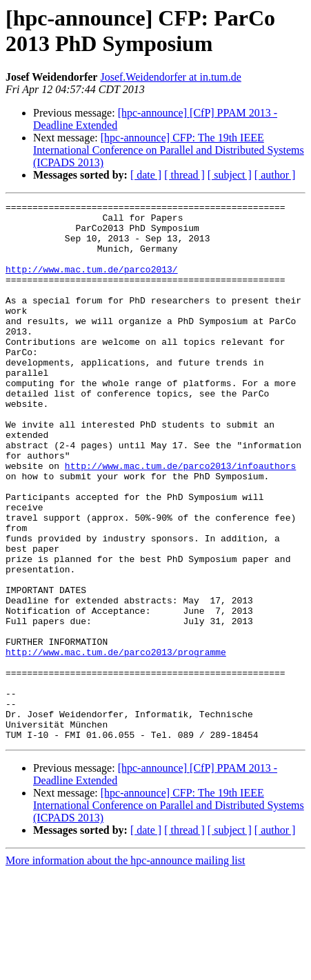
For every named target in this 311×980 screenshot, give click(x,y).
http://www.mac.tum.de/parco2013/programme (116, 743)
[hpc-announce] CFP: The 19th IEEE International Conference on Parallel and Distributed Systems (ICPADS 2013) (169, 150)
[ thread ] (184, 175)
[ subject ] (230, 175)
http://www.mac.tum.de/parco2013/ (92, 283)
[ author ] (275, 175)
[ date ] (146, 175)
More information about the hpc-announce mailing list (125, 968)
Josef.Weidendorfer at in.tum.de (170, 77)
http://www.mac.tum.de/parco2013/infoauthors (180, 519)
